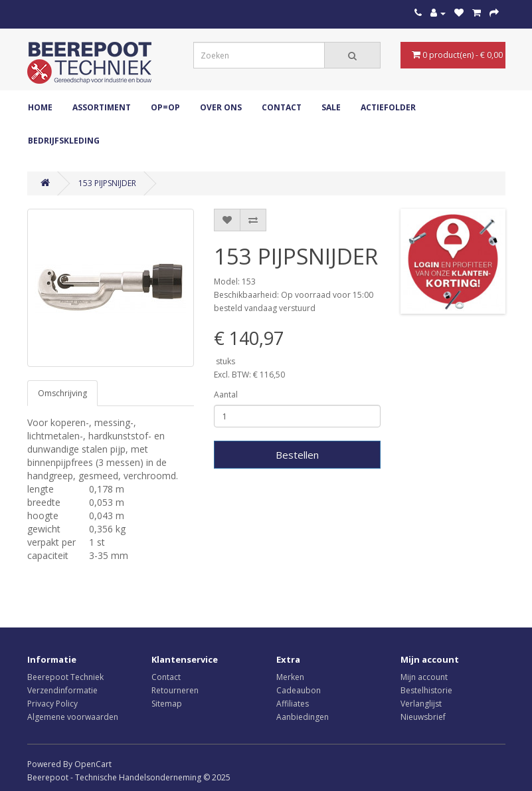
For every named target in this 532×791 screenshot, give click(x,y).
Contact (282, 107)
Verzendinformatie (62, 690)
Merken (290, 677)
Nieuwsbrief (423, 717)
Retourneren (175, 690)
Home (40, 107)
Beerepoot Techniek (65, 677)
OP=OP (165, 107)
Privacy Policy (52, 704)
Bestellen (297, 455)
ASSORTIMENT (102, 107)
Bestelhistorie (426, 690)
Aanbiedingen (303, 717)
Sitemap (167, 704)
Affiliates (293, 704)
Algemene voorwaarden (73, 717)
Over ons (221, 107)
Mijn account (424, 677)
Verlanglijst (421, 704)
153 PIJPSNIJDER (107, 183)
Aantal (226, 395)
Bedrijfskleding (64, 141)
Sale (331, 107)
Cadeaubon (299, 690)
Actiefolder (388, 107)
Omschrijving (62, 393)
